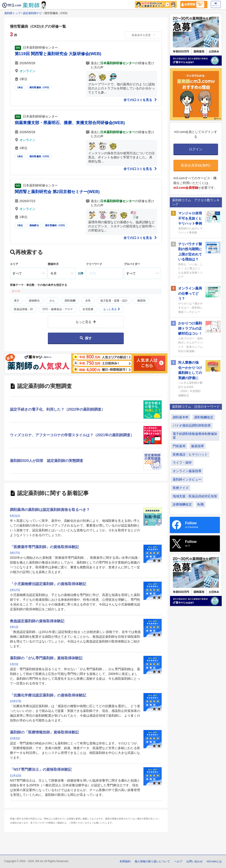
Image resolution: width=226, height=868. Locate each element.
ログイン (216, 4)
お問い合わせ (194, 861)
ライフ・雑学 (182, 463)
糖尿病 (141, 301)
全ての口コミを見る (140, 100)
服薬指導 (197, 446)
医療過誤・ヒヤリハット (190, 454)
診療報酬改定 (182, 504)
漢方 (17, 301)
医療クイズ (181, 488)
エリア (14, 264)
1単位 (20, 87)
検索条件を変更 (143, 35)
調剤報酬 (70, 301)
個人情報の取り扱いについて (152, 861)
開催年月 (53, 264)
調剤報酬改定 (204, 417)
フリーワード (94, 264)
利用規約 (125, 861)
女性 (88, 301)
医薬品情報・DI (23, 309)
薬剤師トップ (12, 13)
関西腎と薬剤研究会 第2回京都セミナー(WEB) (57, 192)
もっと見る (112, 309)
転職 (201, 504)
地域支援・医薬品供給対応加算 (195, 496)
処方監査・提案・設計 (114, 301)
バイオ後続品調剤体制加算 (192, 425)
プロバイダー (132, 264)
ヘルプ (178, 861)
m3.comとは (214, 861)
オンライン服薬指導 (187, 471)
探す (86, 338)
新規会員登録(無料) (196, 165)
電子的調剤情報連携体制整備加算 (195, 436)
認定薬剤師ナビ (32, 13)
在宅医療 (88, 309)
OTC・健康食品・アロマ (57, 309)
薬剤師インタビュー (187, 479)
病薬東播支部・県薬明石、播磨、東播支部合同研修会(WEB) (70, 123)
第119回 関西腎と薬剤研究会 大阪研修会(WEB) (58, 54)
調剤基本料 (181, 417)
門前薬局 (179, 446)
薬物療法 (34, 225)
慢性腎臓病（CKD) (39, 87)
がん (52, 301)
